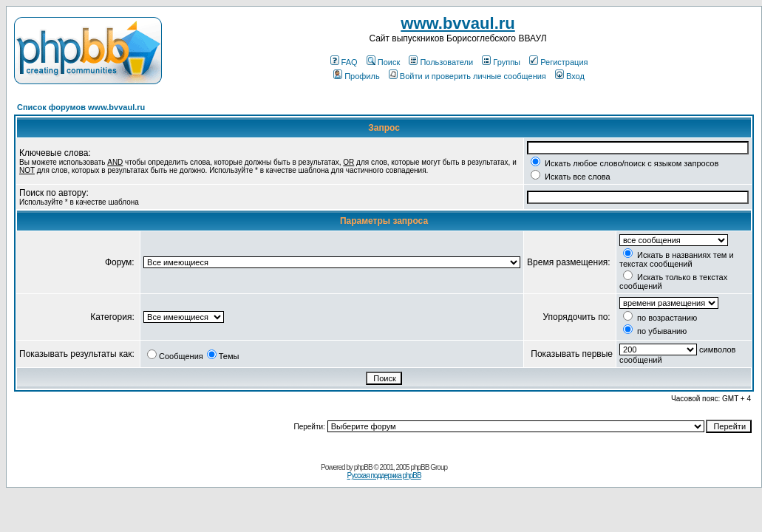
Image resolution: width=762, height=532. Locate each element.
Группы (501, 62)
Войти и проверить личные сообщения (467, 76)
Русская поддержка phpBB (384, 475)
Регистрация (558, 62)
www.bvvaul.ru (457, 23)
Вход (570, 76)
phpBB (363, 467)
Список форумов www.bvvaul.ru (81, 107)
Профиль (357, 76)
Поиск (383, 62)
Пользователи (441, 62)
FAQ (344, 62)
